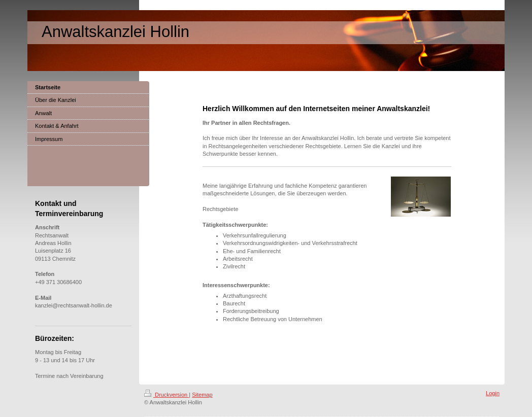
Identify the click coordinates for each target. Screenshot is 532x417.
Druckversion (167, 395)
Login (493, 393)
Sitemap (202, 395)
